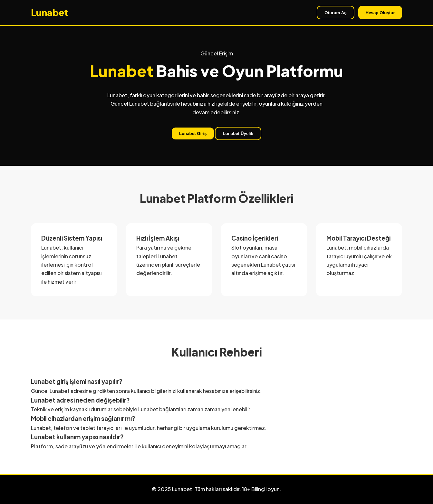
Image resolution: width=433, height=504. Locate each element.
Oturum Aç (335, 13)
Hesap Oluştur (380, 13)
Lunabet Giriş (193, 133)
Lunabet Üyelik (238, 133)
